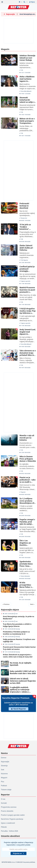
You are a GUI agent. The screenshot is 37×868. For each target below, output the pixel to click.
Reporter (23, 492)
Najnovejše (5, 762)
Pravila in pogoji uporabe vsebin (13, 815)
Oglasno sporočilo (26, 281)
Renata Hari (24, 218)
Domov (4, 758)
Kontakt (4, 803)
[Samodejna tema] (20, 2)
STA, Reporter (24, 260)
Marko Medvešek (25, 576)
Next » (32, 604)
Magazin (4, 778)
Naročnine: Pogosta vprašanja (12, 819)
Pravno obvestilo (7, 811)
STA (22, 70)
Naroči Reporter (19, 709)
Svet (16, 614)
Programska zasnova (9, 807)
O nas (3, 799)
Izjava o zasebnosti (8, 823)
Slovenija (18, 629)
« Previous (6, 604)
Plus (3, 782)
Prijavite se (18, 853)
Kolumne (4, 774)
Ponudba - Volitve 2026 (9, 831)
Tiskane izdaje (6, 790)
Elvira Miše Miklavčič (26, 91)
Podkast (4, 786)
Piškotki (4, 827)
